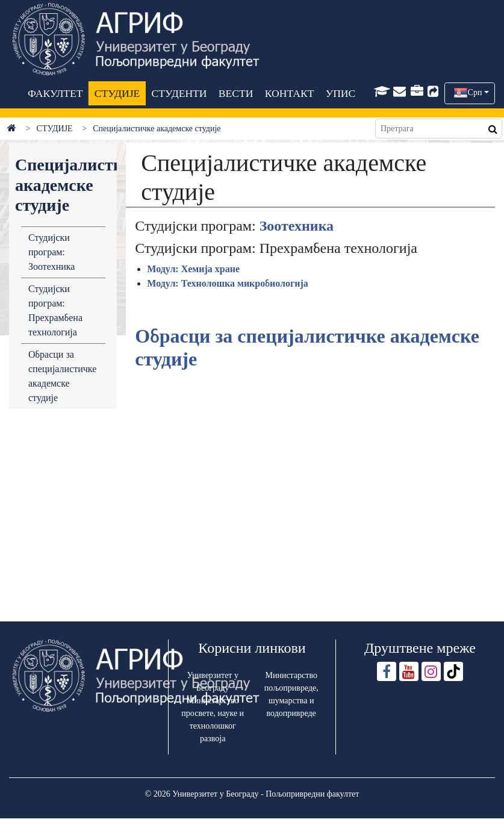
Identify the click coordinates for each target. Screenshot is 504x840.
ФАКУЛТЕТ (55, 93)
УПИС (340, 93)
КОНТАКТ (289, 93)
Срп (475, 92)
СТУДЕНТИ (179, 93)
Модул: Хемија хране (193, 269)
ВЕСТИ (235, 93)
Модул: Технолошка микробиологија (228, 283)
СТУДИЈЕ (117, 93)
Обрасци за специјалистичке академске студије (62, 376)
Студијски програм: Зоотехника (51, 252)
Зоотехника (297, 226)
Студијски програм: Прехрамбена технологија (55, 310)
